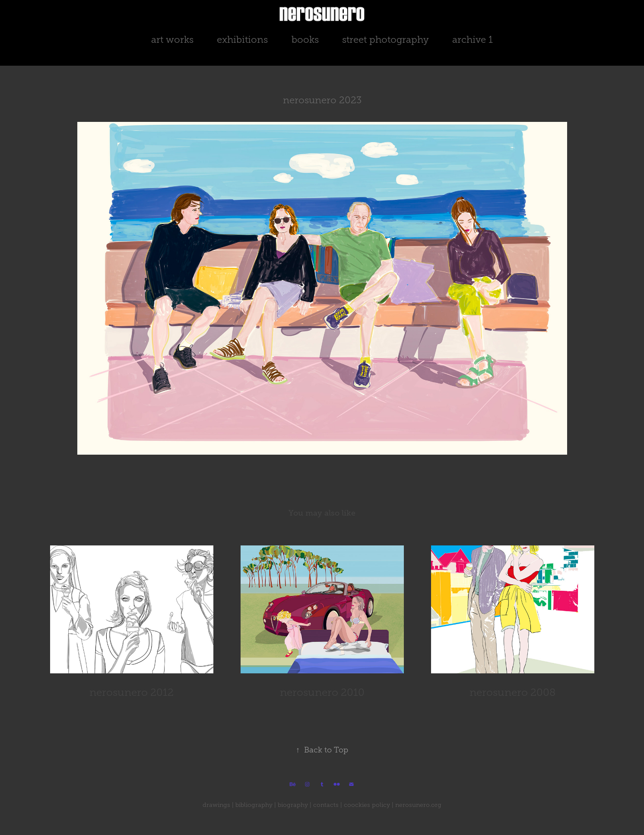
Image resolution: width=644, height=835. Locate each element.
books (305, 40)
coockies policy (367, 805)
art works (172, 40)
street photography (385, 40)
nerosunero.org (418, 805)
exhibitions (242, 40)
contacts (326, 805)
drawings (216, 805)
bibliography (254, 805)
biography (293, 805)
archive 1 (473, 40)
